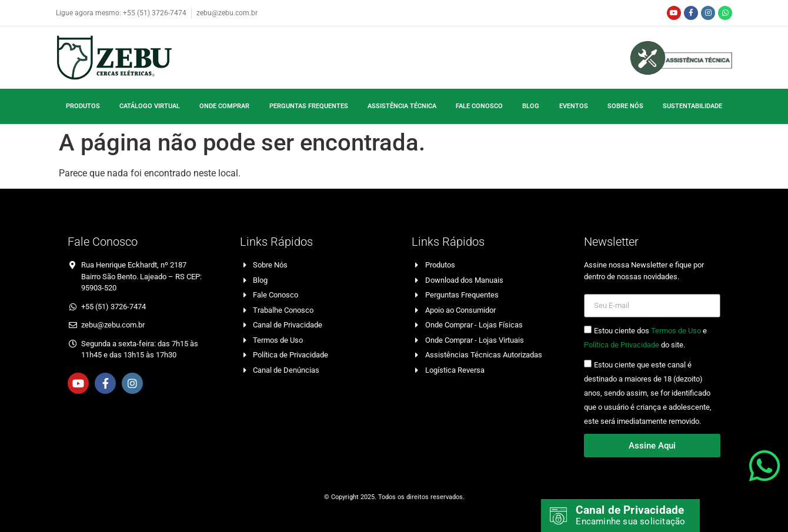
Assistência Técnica (402, 106)
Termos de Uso (676, 331)
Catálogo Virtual (150, 106)
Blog (531, 106)
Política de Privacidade (622, 345)
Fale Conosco (479, 106)
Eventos (574, 106)
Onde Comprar (224, 106)
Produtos (83, 106)
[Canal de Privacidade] (559, 516)
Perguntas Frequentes (309, 106)
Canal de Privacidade (630, 510)
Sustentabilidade (692, 106)
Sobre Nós (625, 106)
